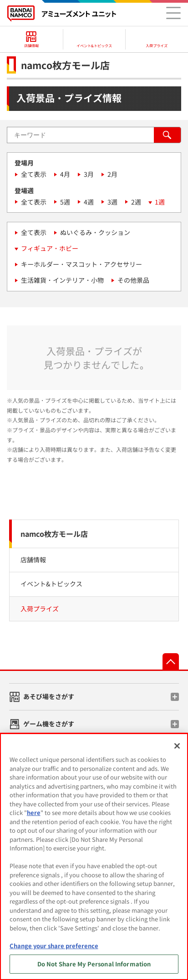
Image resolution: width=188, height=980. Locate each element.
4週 (89, 202)
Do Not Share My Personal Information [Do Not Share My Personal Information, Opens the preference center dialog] (94, 964)
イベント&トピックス (51, 584)
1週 (160, 202)
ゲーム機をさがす (49, 724)
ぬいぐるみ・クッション (95, 232)
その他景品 (133, 280)
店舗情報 (33, 560)
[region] (94, 857)
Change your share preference (54, 946)
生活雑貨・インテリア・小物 (62, 280)
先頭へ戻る (171, 661)
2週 (136, 202)
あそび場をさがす (49, 696)
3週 (112, 202)
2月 (112, 174)
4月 (65, 174)
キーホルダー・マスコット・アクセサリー (81, 264)
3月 (89, 174)
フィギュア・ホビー (50, 248)
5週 (65, 202)
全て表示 (34, 174)
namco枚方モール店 (54, 534)
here (34, 812)
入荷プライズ (40, 609)
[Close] (177, 746)
